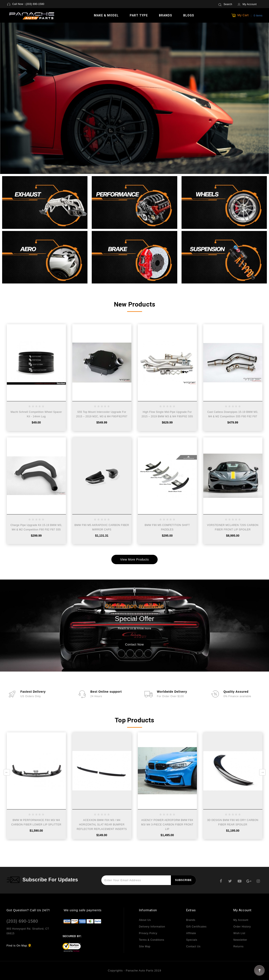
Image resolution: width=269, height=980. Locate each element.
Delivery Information (152, 927)
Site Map (145, 946)
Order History (242, 927)
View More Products (134, 559)
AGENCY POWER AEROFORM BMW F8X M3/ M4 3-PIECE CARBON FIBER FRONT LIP (167, 825)
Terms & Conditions (151, 940)
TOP (259, 970)
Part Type (139, 15)
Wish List (239, 933)
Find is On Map (17, 946)
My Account (241, 920)
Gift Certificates (196, 927)
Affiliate (191, 933)
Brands (166, 15)
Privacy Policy (148, 933)
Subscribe (183, 880)
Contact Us (193, 946)
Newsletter (240, 940)
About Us (145, 920)
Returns (238, 946)
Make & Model (106, 15)
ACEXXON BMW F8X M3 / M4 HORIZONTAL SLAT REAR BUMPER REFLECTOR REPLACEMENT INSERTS (102, 825)
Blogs (189, 15)
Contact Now (135, 644)
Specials (192, 940)
